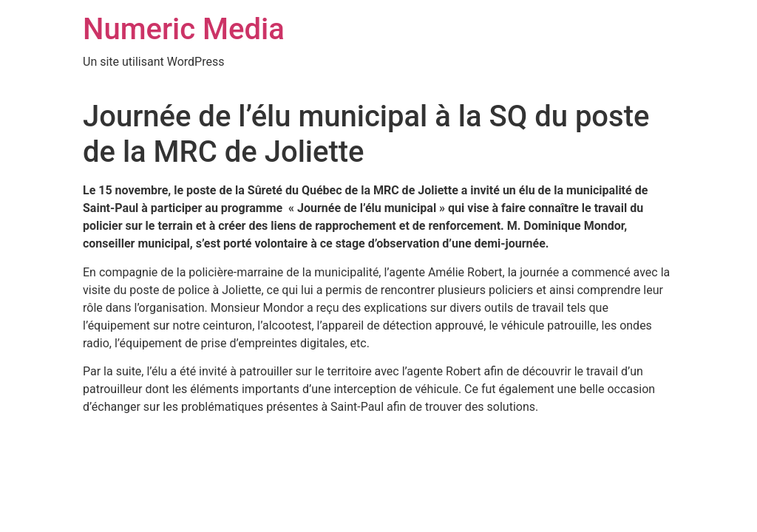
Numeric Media (184, 29)
